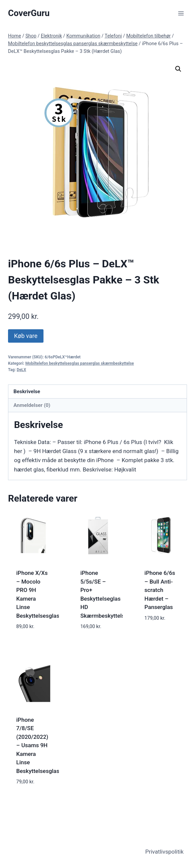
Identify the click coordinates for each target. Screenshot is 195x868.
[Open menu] (181, 13)
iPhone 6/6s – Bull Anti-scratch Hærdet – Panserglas (160, 590)
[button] (178, 69)
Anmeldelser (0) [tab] (32, 405)
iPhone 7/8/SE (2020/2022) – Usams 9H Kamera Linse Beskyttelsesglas (38, 745)
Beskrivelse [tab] (27, 392)
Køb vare (26, 336)
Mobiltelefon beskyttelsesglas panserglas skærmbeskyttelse (80, 363)
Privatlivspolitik (164, 852)
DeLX (21, 370)
